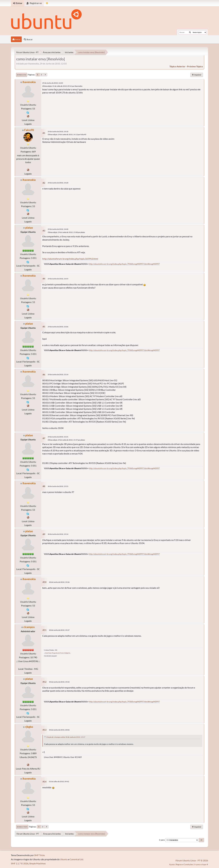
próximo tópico (195, 66)
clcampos (29, 627)
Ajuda (172, 864)
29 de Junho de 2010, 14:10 (58, 131)
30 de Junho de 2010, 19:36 (59, 582)
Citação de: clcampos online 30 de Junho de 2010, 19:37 (66, 737)
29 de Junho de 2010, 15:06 (58, 327)
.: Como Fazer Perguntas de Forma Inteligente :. (57, 653)
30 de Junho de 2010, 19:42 (59, 682)
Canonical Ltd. (77, 859)
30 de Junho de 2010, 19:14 (58, 534)
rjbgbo (29, 727)
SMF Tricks (40, 855)
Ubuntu (64, 859)
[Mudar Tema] (47, 3)
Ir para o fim (22, 75)
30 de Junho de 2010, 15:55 (58, 486)
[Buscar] (190, 32)
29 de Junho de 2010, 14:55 (58, 279)
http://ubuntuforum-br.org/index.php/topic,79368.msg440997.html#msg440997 (124, 264)
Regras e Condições (184, 864)
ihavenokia (29, 82)
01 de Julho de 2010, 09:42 (59, 781)
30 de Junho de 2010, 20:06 (59, 730)
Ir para (162, 840)
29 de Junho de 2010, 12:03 (53, 83)
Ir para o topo (22, 827)
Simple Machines (37, 863)
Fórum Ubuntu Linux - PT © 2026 (192, 860)
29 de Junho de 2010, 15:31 (58, 437)
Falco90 (29, 130)
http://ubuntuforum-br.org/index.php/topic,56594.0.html (70, 259)
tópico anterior (177, 66)
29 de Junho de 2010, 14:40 (58, 229)
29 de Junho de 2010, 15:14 (58, 374)
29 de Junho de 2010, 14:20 (58, 183)
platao (29, 228)
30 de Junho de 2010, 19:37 (59, 630)
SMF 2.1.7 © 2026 (20, 863)
